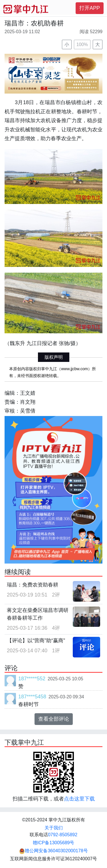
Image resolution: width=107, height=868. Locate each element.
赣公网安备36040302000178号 (53, 851)
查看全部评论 (54, 719)
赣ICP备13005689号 (54, 843)
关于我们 (54, 828)
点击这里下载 (79, 799)
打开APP (90, 8)
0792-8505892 (63, 835)
